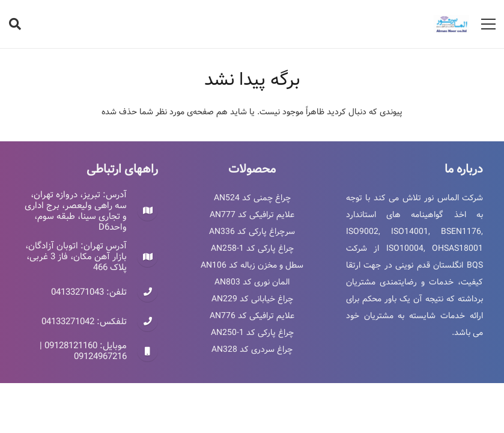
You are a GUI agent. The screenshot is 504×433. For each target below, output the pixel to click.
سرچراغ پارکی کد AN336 (252, 232)
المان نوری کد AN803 (252, 282)
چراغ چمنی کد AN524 (252, 198)
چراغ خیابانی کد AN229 (252, 299)
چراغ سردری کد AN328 (252, 349)
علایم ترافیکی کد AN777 (252, 215)
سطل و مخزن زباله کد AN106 (252, 265)
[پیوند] (451, 24)
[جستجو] (15, 24)
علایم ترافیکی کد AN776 (252, 316)
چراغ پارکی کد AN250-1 (252, 333)
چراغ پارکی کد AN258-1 (252, 248)
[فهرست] (488, 24)
